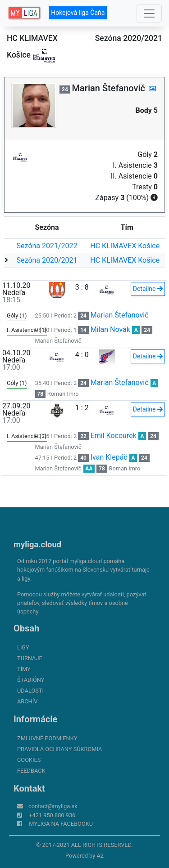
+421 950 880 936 (52, 815)
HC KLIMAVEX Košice (125, 246)
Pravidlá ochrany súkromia (59, 749)
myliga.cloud (37, 544)
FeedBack (31, 771)
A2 (100, 856)
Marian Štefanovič (120, 315)
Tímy (24, 669)
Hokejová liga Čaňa (78, 13)
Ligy (23, 647)
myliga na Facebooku (61, 824)
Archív (27, 701)
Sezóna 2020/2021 (47, 260)
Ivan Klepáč (109, 457)
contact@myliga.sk (53, 806)
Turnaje (30, 658)
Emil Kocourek (114, 436)
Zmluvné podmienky (47, 738)
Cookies (29, 760)
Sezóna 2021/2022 (47, 246)
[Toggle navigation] (149, 13)
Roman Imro (63, 394)
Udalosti (30, 691)
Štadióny (31, 680)
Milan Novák (110, 329)
